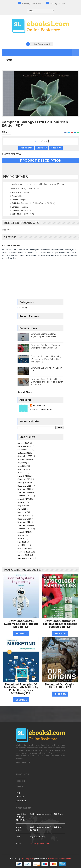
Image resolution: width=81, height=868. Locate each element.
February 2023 (24, 479)
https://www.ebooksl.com (60, 859)
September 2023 (25, 456)
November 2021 (24, 522)
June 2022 (22, 502)
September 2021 (25, 529)
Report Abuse (25, 392)
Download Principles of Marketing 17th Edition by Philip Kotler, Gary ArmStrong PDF (46, 359)
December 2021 (24, 519)
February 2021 (24, 552)
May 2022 (22, 505)
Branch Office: (19, 828)
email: (18, 843)
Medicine (23, 308)
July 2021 (22, 535)
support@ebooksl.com (30, 3)
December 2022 (24, 486)
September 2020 (25, 558)
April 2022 (22, 509)
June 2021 (22, 538)
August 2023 (23, 459)
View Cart (42, 148)
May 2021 (22, 542)
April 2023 (22, 473)
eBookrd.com (39, 406)
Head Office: (21, 814)
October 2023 (24, 453)
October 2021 (24, 525)
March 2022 (23, 512)
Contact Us (21, 801)
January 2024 (23, 443)
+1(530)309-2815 (56, 3)
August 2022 (23, 499)
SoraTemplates (27, 859)
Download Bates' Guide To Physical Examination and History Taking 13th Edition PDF (47, 382)
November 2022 (24, 489)
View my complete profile (41, 409)
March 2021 (23, 548)
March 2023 (23, 476)
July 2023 (22, 463)
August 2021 (23, 532)
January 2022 (23, 515)
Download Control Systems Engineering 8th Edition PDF (21, 624)
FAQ (18, 793)
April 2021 (22, 545)
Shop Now (21, 633)
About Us (20, 797)
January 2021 (23, 555)
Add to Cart (27, 148)
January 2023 (23, 482)
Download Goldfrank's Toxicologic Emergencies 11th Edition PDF (60, 624)
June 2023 (22, 466)
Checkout (56, 148)
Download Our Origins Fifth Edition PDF (60, 686)
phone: (19, 837)
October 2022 (24, 492)
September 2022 (25, 496)
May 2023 (22, 469)
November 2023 (24, 450)
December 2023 (24, 446)
